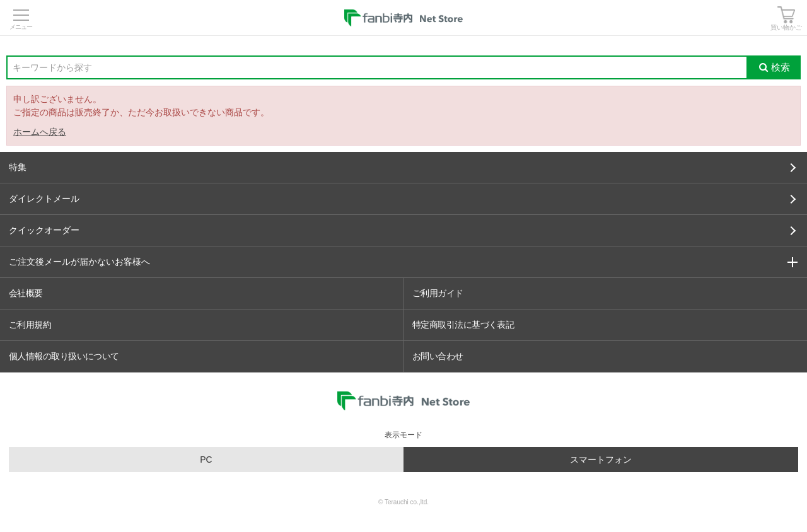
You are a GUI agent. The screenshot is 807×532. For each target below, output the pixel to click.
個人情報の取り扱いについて (64, 356)
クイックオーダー (402, 230)
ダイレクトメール (402, 199)
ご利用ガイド (438, 293)
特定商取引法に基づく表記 (463, 325)
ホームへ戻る (40, 132)
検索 (775, 67)
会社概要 (26, 293)
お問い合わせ (438, 356)
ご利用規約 (30, 325)
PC (206, 460)
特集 (402, 167)
